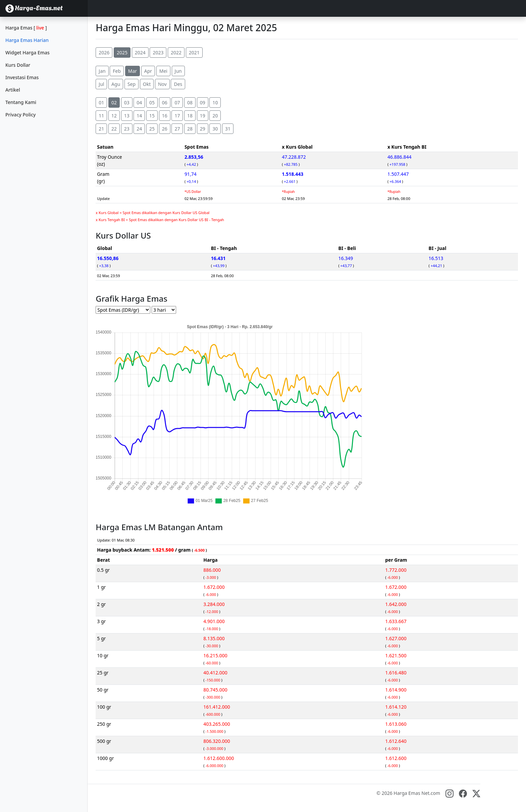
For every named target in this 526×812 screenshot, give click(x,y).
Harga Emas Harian (27, 40)
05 (152, 103)
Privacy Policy (20, 115)
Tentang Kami (21, 102)
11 (101, 116)
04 (139, 103)
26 (165, 129)
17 (177, 116)
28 (190, 129)
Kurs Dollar (18, 65)
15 (152, 116)
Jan (102, 71)
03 (127, 103)
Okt (147, 84)
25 (152, 129)
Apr (148, 71)
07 (177, 103)
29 (203, 129)
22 (114, 129)
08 (190, 103)
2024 (140, 53)
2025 (122, 53)
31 (228, 129)
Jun (178, 71)
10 (215, 103)
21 (101, 129)
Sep (131, 84)
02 (114, 103)
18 (190, 116)
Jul (101, 84)
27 (177, 129)
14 (139, 116)
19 (203, 116)
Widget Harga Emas (28, 53)
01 (101, 103)
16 (165, 116)
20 (215, 116)
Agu (116, 84)
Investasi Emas (22, 77)
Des (178, 84)
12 (114, 116)
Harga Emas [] (26, 28)
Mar (133, 71)
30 (215, 129)
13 (127, 116)
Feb (117, 71)
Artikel (13, 90)
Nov (162, 84)
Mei (163, 71)
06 (165, 103)
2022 (176, 53)
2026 (104, 53)
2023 (158, 53)
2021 (194, 53)
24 (139, 129)
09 (203, 103)
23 (127, 129)
